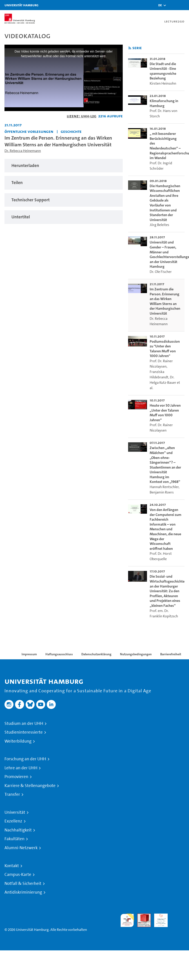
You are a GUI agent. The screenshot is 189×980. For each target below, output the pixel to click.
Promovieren (16, 777)
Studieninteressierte (24, 732)
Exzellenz (13, 821)
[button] (160, 5)
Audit (142, 916)
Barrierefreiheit (171, 654)
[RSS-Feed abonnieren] (130, 48)
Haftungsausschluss (59, 654)
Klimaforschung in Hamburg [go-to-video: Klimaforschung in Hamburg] (164, 103)
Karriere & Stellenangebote (30, 786)
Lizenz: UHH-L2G (82, 116)
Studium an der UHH (24, 723)
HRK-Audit (158, 919)
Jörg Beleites (159, 225)
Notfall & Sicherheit (23, 884)
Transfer (12, 794)
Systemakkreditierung (178, 916)
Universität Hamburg (21, 5)
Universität (15, 812)
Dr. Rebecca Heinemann (23, 151)
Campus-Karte (18, 875)
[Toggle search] (172, 5)
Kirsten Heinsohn (163, 83)
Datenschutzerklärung (96, 654)
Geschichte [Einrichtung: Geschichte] (71, 131)
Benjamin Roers (162, 492)
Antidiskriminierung (23, 892)
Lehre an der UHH (21, 768)
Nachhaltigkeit (18, 830)
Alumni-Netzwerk (21, 848)
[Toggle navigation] (183, 5)
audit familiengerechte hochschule (127, 920)
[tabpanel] (64, 166)
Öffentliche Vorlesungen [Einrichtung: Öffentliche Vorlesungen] (29, 131)
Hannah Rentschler (164, 487)
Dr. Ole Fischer (161, 272)
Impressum (29, 654)
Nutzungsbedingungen (136, 654)
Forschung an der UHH (25, 759)
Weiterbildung (18, 741)
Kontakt (12, 866)
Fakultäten (14, 839)
